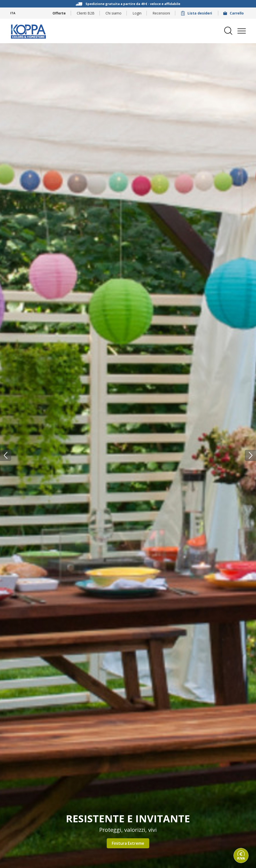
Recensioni (161, 13)
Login (137, 13)
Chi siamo (113, 13)
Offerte (59, 13)
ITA (13, 13)
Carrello (234, 13)
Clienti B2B (86, 13)
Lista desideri (197, 13)
